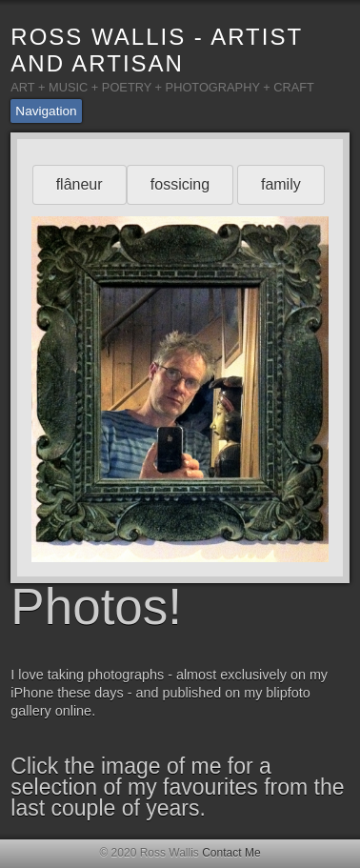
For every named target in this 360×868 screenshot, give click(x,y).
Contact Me (231, 853)
